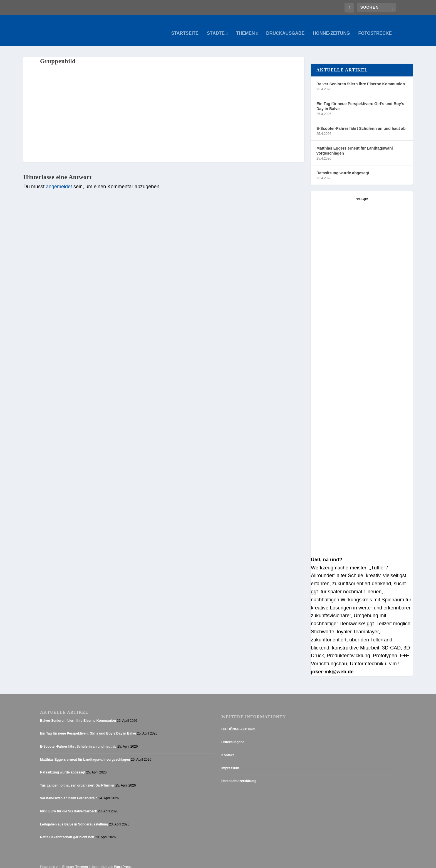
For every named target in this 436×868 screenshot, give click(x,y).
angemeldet (59, 181)
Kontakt (228, 750)
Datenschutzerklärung (239, 775)
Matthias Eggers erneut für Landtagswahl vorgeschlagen (355, 145)
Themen (246, 28)
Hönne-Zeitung (331, 28)
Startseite (185, 28)
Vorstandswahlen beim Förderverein (69, 793)
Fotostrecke (375, 28)
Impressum (230, 763)
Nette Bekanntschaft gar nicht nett (67, 832)
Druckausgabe (285, 28)
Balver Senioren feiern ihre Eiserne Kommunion (361, 78)
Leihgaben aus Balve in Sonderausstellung (74, 819)
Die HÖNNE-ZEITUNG (238, 724)
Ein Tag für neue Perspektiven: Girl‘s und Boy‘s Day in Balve (360, 101)
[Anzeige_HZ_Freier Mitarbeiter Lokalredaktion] (362, 341)
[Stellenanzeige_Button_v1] (360, 442)
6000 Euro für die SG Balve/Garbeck (69, 806)
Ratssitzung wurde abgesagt (343, 167)
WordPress (123, 861)
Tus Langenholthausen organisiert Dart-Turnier (77, 780)
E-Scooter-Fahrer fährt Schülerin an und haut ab (361, 123)
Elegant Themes (75, 861)
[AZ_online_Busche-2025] (362, 546)
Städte (216, 28)
